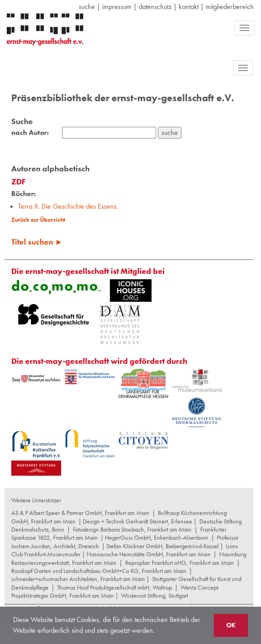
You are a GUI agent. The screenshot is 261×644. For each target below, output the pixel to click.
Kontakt (189, 7)
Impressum (117, 7)
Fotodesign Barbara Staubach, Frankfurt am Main (132, 529)
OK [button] (231, 625)
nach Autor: (30, 133)
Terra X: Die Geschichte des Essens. (68, 206)
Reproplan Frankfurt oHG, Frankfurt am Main (180, 563)
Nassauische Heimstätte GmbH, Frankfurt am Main (148, 554)
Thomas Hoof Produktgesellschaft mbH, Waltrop (115, 587)
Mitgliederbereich (230, 7)
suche (87, 7)
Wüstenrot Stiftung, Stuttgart (155, 595)
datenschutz (155, 7)
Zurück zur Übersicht (38, 220)
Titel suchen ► (37, 242)
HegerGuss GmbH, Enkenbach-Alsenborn (157, 537)
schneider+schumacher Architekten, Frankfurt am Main (78, 579)
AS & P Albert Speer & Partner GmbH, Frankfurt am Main (80, 513)
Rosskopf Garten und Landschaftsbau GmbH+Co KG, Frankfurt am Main (99, 571)
